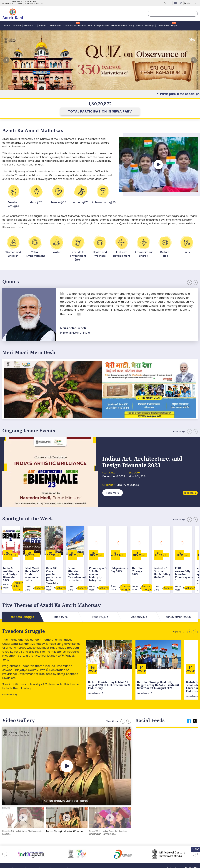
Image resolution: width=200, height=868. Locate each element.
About (7, 26)
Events (42, 26)
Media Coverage (145, 26)
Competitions (102, 26)
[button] (194, 60)
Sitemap (7, 858)
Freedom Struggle (24, 620)
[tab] (189, 710)
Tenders (45, 858)
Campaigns (55, 26)
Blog (132, 26)
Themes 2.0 (30, 26)
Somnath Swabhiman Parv (78, 26)
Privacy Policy (59, 858)
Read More (113, 493)
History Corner (119, 26)
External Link (100, 60)
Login (174, 26)
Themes (17, 26)
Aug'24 (93, 660)
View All (177, 432)
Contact (73, 858)
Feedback (19, 858)
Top (195, 849)
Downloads (163, 26)
